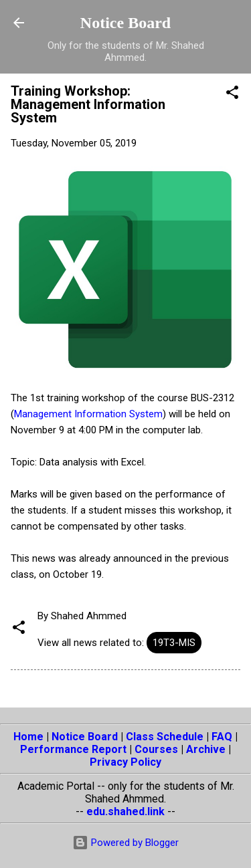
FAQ (222, 737)
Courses (156, 749)
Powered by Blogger (125, 843)
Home (28, 737)
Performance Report (73, 749)
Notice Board (125, 23)
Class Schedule (165, 737)
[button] (232, 95)
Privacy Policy (125, 762)
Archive (206, 749)
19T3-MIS (174, 643)
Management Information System (88, 414)
